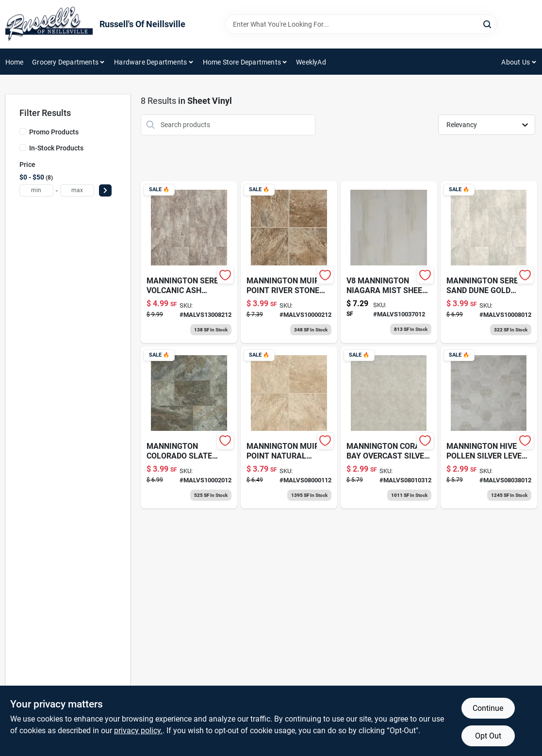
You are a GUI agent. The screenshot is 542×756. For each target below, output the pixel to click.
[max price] (77, 190)
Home (15, 62)
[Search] (488, 24)
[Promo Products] (23, 131)
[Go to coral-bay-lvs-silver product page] (389, 427)
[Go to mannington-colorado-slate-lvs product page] (189, 427)
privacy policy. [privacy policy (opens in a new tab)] (138, 731)
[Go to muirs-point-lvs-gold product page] (289, 262)
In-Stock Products (56, 148)
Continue (488, 708)
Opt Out (488, 736)
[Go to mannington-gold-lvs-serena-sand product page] (489, 262)
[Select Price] (105, 190)
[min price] (36, 190)
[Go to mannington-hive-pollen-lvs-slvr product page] (489, 427)
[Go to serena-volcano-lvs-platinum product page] (189, 262)
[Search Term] (361, 24)
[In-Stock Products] (23, 148)
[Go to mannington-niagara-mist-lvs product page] (389, 262)
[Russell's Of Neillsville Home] (49, 24)
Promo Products (54, 132)
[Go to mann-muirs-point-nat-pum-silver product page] (289, 427)
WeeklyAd (311, 62)
